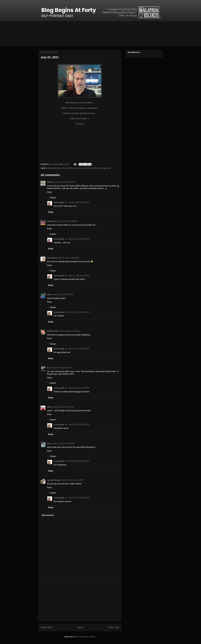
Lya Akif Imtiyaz (54, 480)
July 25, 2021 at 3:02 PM (79, 461)
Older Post (114, 627)
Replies (53, 198)
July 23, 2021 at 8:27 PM (63, 294)
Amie (49, 294)
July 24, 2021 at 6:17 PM (79, 388)
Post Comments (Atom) (85, 637)
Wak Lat (51, 182)
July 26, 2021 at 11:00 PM (73, 480)
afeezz (50, 407)
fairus (50, 443)
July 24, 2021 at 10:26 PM (64, 443)
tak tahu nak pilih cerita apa (94, 168)
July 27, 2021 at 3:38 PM (79, 498)
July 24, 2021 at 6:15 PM (79, 202)
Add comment (48, 515)
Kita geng (78, 168)
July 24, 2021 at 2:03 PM (61, 368)
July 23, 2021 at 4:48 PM (67, 221)
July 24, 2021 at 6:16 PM (79, 276)
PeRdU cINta (53, 331)
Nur (49, 368)
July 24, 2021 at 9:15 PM (64, 407)
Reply (49, 192)
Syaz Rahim (52, 258)
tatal (109, 168)
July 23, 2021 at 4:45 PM (65, 182)
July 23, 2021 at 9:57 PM (69, 331)
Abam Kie (51, 221)
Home (80, 627)
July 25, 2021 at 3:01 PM (79, 424)
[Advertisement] (80, 600)
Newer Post (46, 627)
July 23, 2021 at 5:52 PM (69, 258)
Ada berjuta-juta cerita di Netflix (60, 168)
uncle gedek (59, 202)
